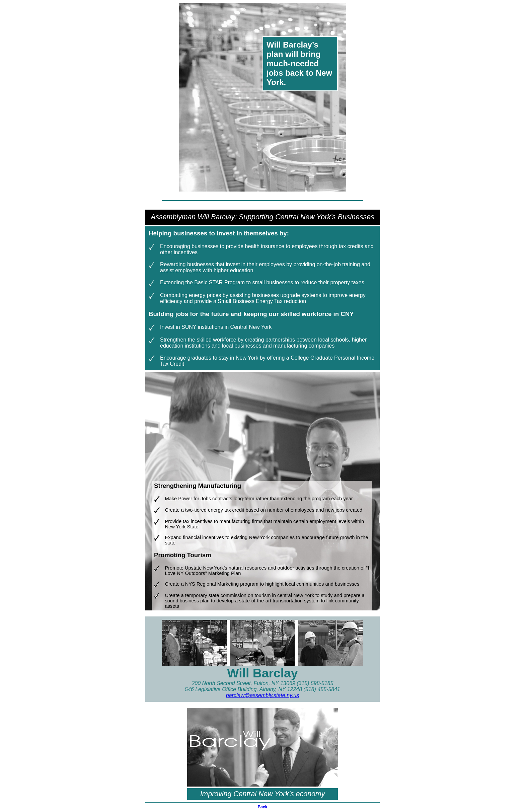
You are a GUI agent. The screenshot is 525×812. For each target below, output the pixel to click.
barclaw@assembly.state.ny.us (262, 695)
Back (263, 807)
